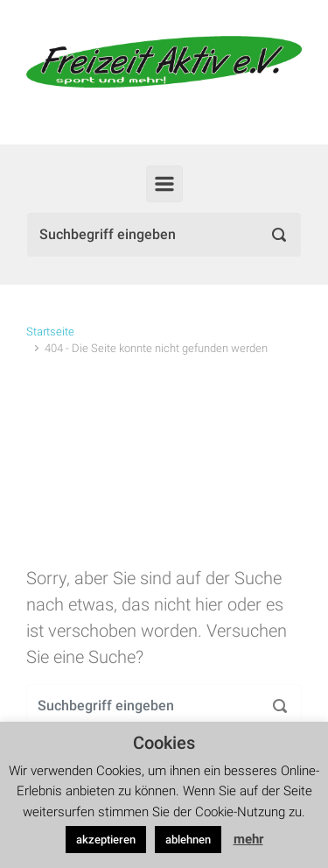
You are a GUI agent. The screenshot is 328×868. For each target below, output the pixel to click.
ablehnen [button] (188, 840)
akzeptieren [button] (106, 840)
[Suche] (164, 235)
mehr (248, 839)
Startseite (50, 332)
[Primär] (164, 184)
